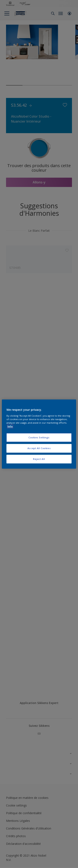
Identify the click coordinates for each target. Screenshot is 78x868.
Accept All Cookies (39, 448)
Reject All (39, 459)
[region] (39, 434)
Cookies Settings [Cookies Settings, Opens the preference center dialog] (39, 437)
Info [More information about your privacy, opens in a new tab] (10, 426)
